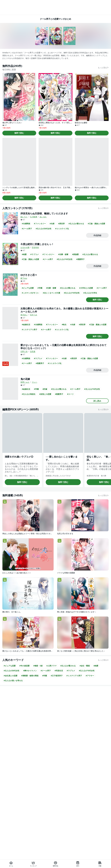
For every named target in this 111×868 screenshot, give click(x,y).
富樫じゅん (25, 382)
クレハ (34, 382)
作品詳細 (97, 235)
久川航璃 (34, 217)
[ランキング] (33, 864)
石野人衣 (24, 351)
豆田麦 (33, 351)
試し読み (97, 401)
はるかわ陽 (25, 247)
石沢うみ (34, 315)
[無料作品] (56, 864)
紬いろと (24, 217)
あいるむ (43, 217)
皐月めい (24, 315)
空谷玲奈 (35, 247)
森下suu (24, 278)
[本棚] (100, 864)
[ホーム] (11, 864)
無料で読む (19, 133)
